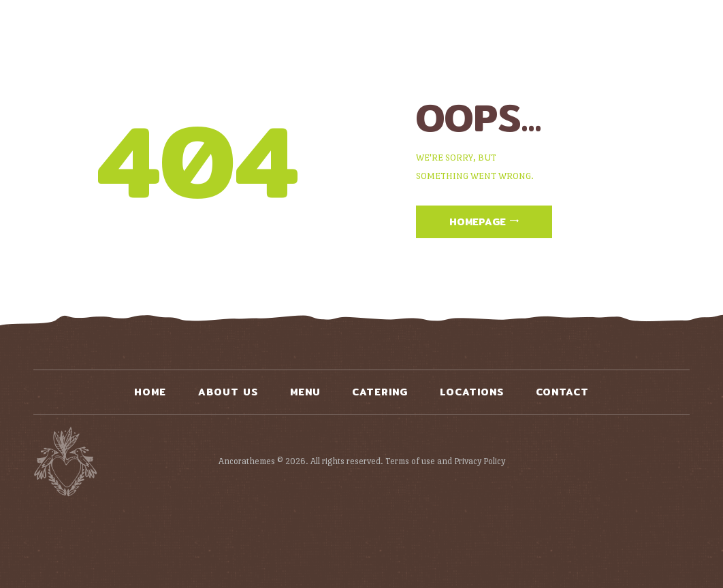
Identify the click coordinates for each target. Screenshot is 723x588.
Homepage (478, 222)
